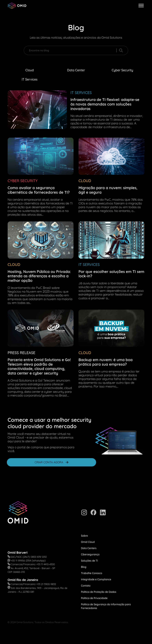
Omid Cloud (88, 542)
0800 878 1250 (39, 557)
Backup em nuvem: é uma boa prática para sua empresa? (106, 362)
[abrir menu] (141, 6)
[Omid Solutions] (17, 6)
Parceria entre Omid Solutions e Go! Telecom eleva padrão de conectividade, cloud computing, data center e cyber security (39, 366)
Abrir (3, 479)
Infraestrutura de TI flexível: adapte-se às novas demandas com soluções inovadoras (105, 104)
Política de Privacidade (94, 598)
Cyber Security (122, 70)
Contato (86, 586)
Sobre (84, 536)
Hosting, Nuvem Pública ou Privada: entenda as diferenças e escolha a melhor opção (39, 276)
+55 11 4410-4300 (46, 564)
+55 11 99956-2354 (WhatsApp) (28, 561)
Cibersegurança (90, 554)
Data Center (76, 70)
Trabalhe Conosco (92, 573)
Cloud (30, 70)
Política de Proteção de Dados (99, 592)
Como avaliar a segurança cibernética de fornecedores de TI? (39, 190)
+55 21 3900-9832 (46, 584)
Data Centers (89, 548)
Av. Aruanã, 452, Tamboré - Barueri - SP (33, 568)
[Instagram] (84, 512)
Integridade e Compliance (96, 579)
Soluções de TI (89, 561)
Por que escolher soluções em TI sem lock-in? (111, 274)
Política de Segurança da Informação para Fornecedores (106, 606)
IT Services (30, 79)
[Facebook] (93, 512)
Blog (84, 567)
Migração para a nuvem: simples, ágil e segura (108, 190)
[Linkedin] (103, 512)
